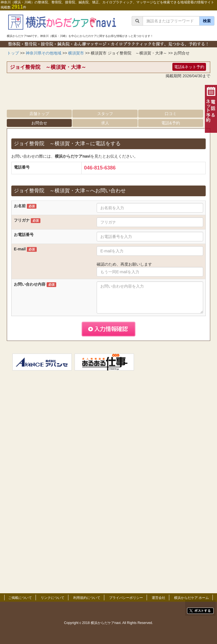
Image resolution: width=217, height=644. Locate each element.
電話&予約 (171, 123)
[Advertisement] (108, 96)
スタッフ (105, 114)
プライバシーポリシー (126, 598)
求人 (105, 123)
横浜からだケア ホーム (191, 598)
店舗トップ (39, 114)
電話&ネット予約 (189, 67)
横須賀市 (76, 53)
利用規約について (87, 598)
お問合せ (39, 123)
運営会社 (159, 598)
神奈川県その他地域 (44, 53)
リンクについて (53, 598)
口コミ (171, 114)
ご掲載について (20, 598)
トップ (13, 53)
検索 (207, 21)
